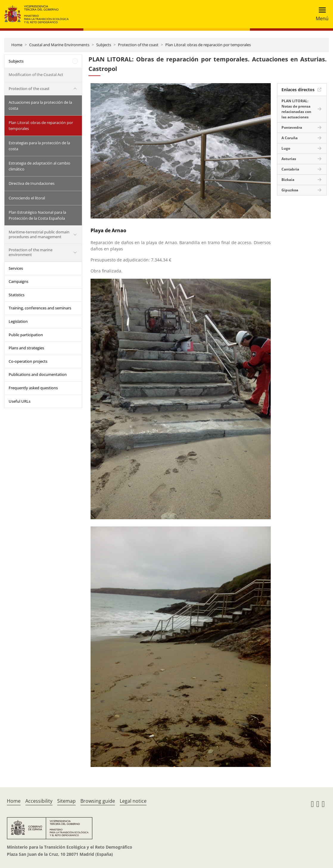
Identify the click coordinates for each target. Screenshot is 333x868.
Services (16, 268)
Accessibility (39, 801)
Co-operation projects (28, 361)
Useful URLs (20, 401)
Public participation (26, 335)
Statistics (17, 295)
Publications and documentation (38, 374)
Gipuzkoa (290, 190)
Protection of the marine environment (31, 252)
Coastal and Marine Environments (59, 45)
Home (17, 45)
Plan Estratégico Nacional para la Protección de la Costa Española (37, 215)
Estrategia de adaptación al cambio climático (39, 166)
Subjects (104, 45)
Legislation (18, 321)
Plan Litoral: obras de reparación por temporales (208, 45)
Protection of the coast (138, 45)
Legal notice (133, 801)
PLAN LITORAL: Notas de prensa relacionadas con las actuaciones (296, 109)
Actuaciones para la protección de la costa (40, 105)
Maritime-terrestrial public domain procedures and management (39, 234)
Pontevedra (292, 127)
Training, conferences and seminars (40, 308)
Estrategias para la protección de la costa (39, 146)
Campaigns (18, 281)
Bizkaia (288, 180)
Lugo (286, 148)
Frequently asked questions (33, 388)
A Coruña (290, 138)
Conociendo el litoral (27, 198)
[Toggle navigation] (320, 14)
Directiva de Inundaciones (32, 183)
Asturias (289, 159)
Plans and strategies (26, 348)
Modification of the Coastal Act (36, 75)
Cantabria (290, 169)
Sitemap (66, 801)
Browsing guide (98, 801)
